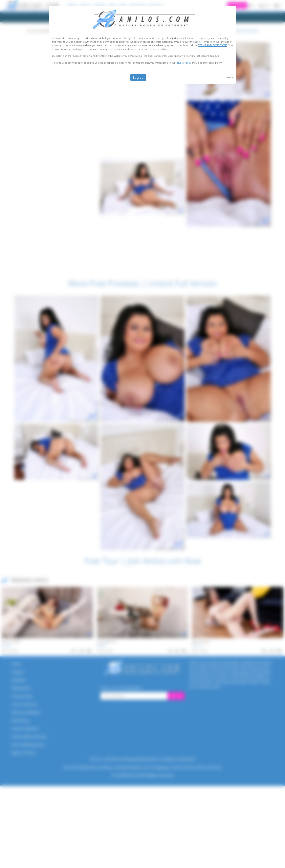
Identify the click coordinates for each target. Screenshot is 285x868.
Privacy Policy (183, 63)
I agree (138, 77)
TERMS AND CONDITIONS (213, 45)
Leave (229, 77)
